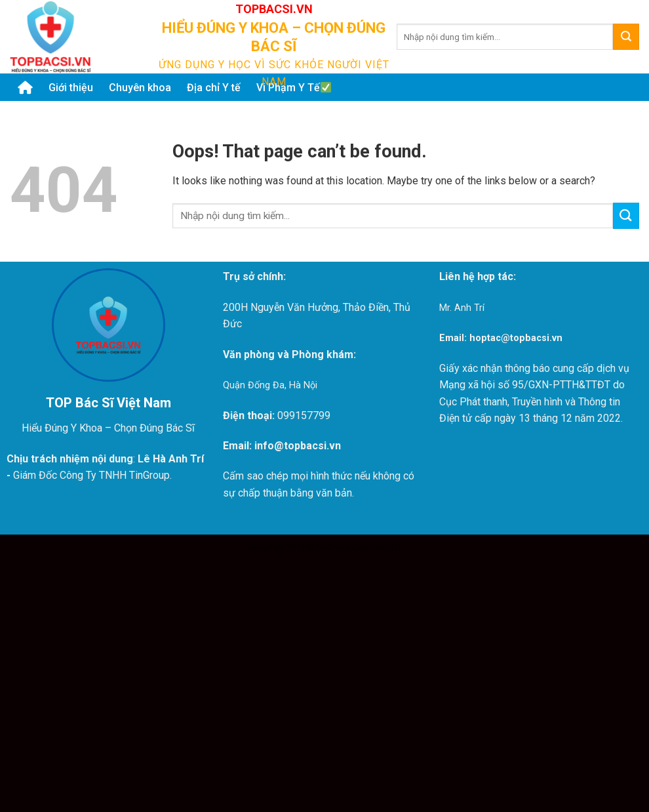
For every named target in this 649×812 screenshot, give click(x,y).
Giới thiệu (71, 88)
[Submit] (626, 37)
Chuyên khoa (140, 88)
